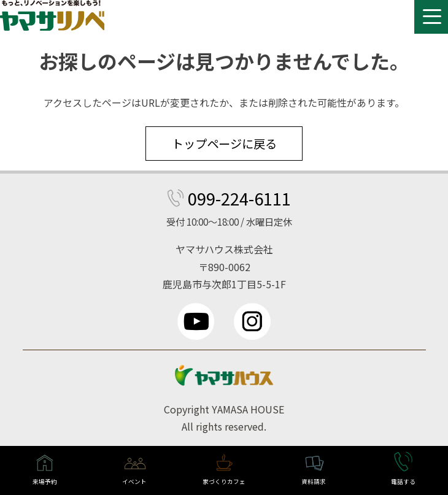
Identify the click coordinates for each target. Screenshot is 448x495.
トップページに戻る (224, 144)
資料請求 (314, 482)
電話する (403, 482)
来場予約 (45, 482)
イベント (134, 482)
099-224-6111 (239, 198)
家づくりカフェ (224, 482)
